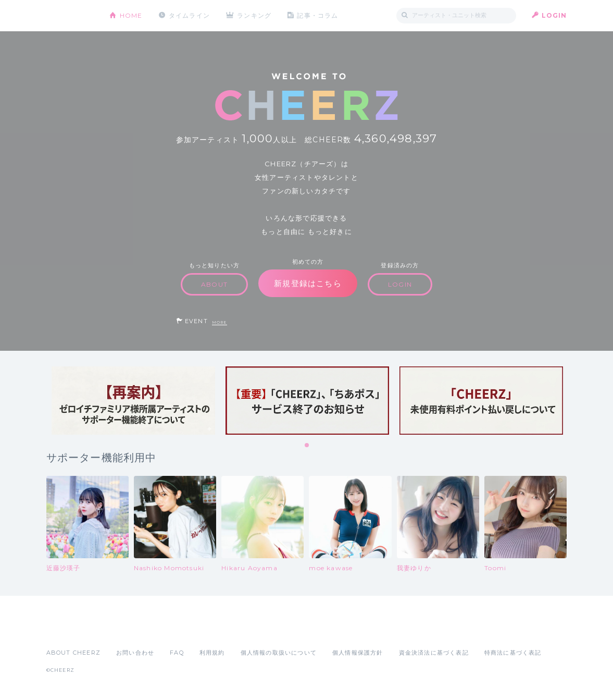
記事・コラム (318, 15)
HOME (131, 15)
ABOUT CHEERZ (73, 653)
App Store (70, 630)
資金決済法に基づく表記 (434, 653)
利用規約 (212, 653)
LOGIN (554, 15)
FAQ (177, 653)
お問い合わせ (135, 653)
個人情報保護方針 (358, 653)
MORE (220, 322)
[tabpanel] (133, 401)
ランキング (255, 15)
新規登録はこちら (308, 283)
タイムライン (189, 15)
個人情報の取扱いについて (279, 653)
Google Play (126, 630)
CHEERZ (70, 16)
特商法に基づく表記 (513, 653)
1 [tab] (307, 446)
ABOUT (214, 284)
